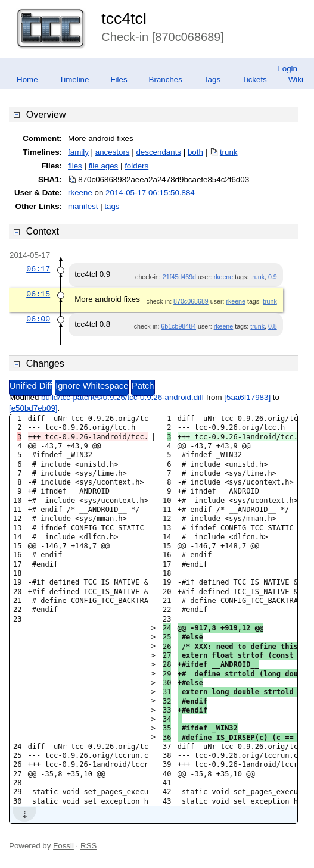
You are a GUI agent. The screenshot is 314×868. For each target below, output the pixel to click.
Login (287, 69)
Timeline (74, 79)
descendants (158, 152)
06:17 (38, 269)
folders (136, 166)
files (75, 166)
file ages (104, 166)
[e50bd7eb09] (33, 408)
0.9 (273, 277)
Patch (143, 386)
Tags (212, 79)
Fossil (63, 846)
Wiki (296, 79)
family (78, 152)
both (195, 152)
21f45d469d (179, 277)
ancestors (113, 152)
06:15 (38, 294)
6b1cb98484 (178, 326)
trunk (229, 152)
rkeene (80, 193)
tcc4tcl (124, 18)
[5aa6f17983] (247, 397)
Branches (166, 79)
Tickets (254, 79)
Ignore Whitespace (92, 386)
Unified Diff (31, 386)
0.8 (273, 326)
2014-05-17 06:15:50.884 (150, 193)
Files (119, 79)
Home (27, 79)
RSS (88, 846)
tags (112, 206)
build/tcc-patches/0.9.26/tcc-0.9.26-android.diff (122, 397)
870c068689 (191, 301)
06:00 (38, 319)
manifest (83, 206)
